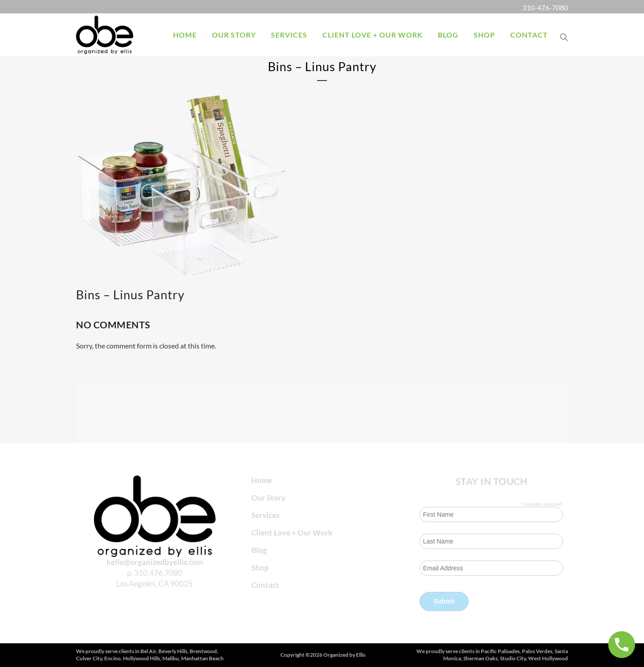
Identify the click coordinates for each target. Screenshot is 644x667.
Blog (259, 550)
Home (262, 480)
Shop (260, 567)
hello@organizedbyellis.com (155, 562)
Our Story (268, 498)
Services (265, 515)
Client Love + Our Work (292, 533)
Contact (265, 585)
